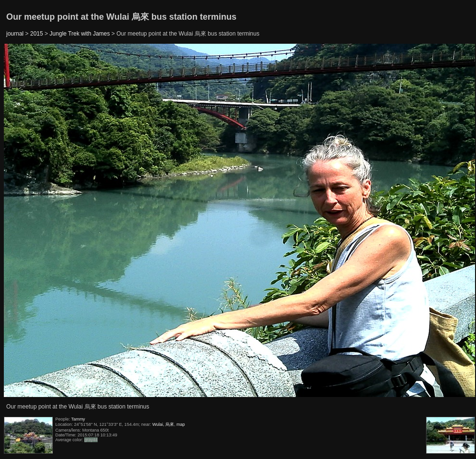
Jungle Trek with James (80, 34)
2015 (37, 34)
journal (15, 34)
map (181, 424)
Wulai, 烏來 (163, 424)
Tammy (78, 419)
